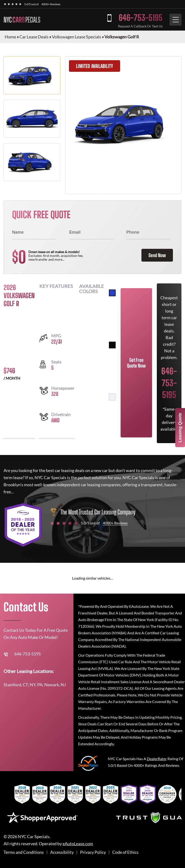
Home (10, 37)
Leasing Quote (180, 428)
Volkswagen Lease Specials (77, 37)
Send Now (157, 255)
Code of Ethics (125, 852)
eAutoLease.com (78, 844)
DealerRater (157, 759)
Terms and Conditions (24, 852)
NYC (22, 20)
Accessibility (62, 852)
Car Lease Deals (34, 37)
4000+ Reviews (51, 4)
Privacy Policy (93, 852)
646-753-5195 (141, 18)
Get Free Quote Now (136, 363)
